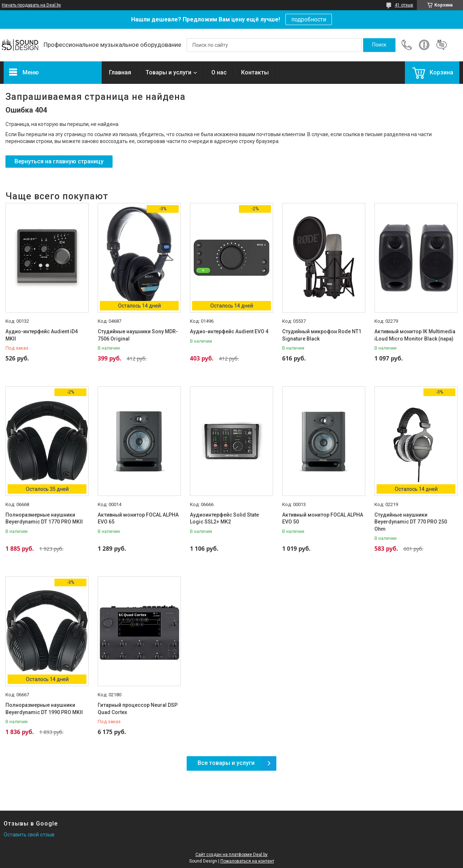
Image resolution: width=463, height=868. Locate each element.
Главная (120, 72)
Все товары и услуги (226, 763)
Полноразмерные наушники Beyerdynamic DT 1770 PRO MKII (44, 518)
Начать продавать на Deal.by (31, 5)
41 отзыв (404, 5)
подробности (309, 19)
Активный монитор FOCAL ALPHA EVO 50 (323, 518)
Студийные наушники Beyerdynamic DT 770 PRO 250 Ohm (411, 522)
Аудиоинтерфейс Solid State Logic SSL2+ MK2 (224, 518)
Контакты (255, 72)
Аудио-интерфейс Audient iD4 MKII (42, 335)
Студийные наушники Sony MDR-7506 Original (138, 335)
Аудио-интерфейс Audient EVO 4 (229, 331)
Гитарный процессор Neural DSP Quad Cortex (138, 709)
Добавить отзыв (442, 45)
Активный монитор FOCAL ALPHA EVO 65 (138, 518)
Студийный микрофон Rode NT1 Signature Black (322, 335)
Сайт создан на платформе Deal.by (231, 855)
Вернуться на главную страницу (59, 161)
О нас (219, 72)
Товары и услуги (168, 72)
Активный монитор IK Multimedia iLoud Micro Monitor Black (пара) (415, 335)
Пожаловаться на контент (247, 861)
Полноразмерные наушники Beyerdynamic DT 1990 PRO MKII (44, 709)
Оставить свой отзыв (29, 835)
